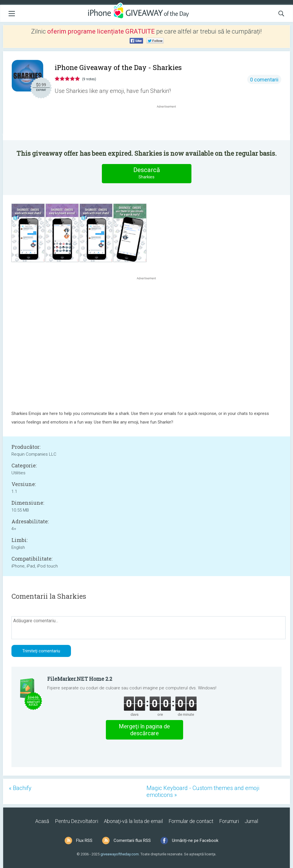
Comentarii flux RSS (132, 840)
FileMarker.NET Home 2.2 (80, 679)
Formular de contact (191, 821)
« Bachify (20, 788)
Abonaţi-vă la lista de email (133, 821)
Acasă (42, 821)
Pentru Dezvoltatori (77, 821)
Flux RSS (84, 840)
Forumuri (229, 821)
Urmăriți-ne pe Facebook (195, 840)
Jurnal (251, 821)
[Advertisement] (169, 123)
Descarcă (146, 173)
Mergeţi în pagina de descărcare (144, 730)
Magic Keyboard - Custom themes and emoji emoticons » (203, 791)
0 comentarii (264, 80)
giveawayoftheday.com (120, 854)
